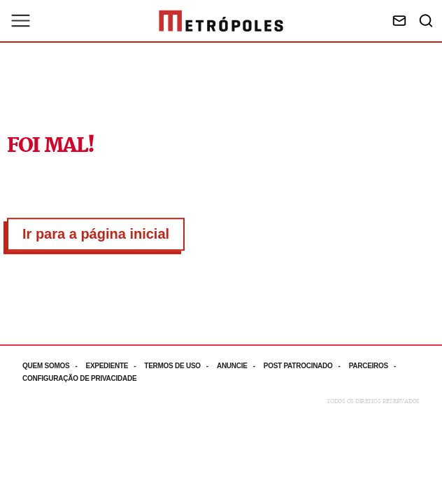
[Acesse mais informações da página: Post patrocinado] (306, 366)
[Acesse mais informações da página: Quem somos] (54, 366)
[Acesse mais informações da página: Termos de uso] (180, 366)
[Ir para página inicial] (221, 21)
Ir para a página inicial (96, 234)
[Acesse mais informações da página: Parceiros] (377, 366)
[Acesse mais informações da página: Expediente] (115, 366)
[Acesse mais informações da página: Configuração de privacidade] (81, 378)
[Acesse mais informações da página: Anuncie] (240, 366)
